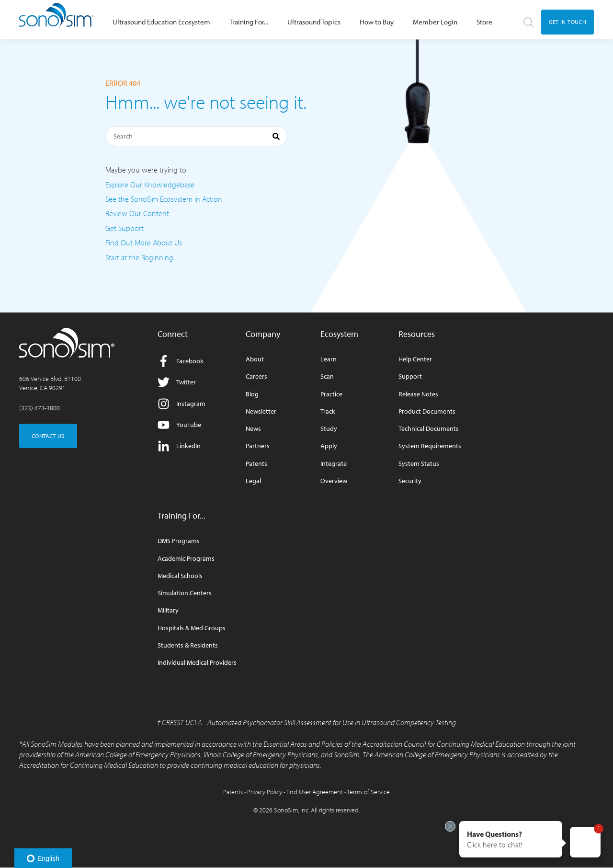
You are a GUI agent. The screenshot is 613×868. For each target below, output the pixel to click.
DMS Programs (179, 541)
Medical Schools (180, 576)
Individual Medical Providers (197, 663)
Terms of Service (368, 792)
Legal (253, 481)
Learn (329, 359)
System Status (419, 464)
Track (328, 411)
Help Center (415, 359)
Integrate (334, 464)
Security (410, 481)
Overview (334, 481)
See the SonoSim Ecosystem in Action (164, 199)
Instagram (182, 404)
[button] (511, 839)
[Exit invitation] (450, 826)
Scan (327, 376)
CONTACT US (48, 436)
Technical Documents (429, 429)
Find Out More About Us (144, 243)
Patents (256, 464)
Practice (331, 394)
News (253, 429)
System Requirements (430, 446)
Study (329, 429)
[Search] (196, 136)
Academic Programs (186, 559)
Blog (252, 394)
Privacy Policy (265, 792)
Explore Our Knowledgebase (150, 185)
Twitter (177, 382)
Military (168, 610)
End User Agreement (315, 792)
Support (410, 376)
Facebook (181, 361)
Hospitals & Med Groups (192, 628)
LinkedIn (179, 446)
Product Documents (427, 411)
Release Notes (418, 394)
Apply (329, 446)
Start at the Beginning (139, 257)
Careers (256, 376)
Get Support (125, 228)
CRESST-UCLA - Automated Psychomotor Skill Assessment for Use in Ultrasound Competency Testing (309, 722)
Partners (258, 446)
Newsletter (261, 411)
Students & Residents (188, 645)
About (255, 359)
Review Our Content (137, 213)
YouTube (179, 425)
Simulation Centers (185, 593)
